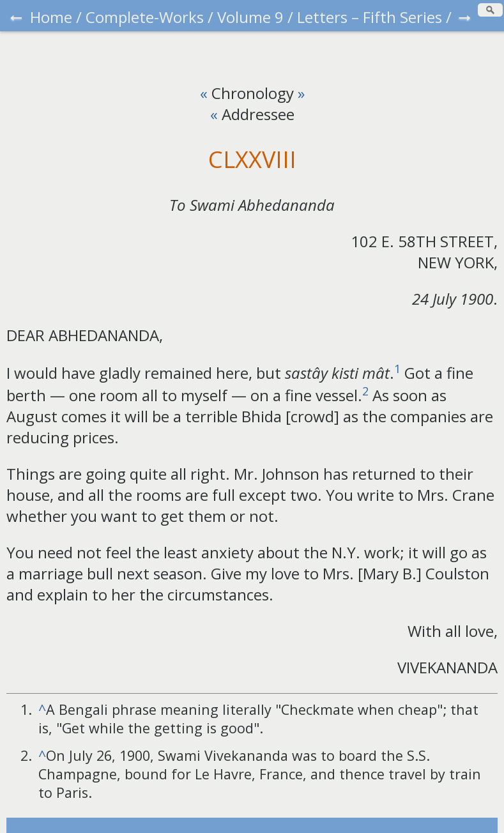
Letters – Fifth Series (370, 17)
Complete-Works (145, 17)
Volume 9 (250, 17)
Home (51, 17)
